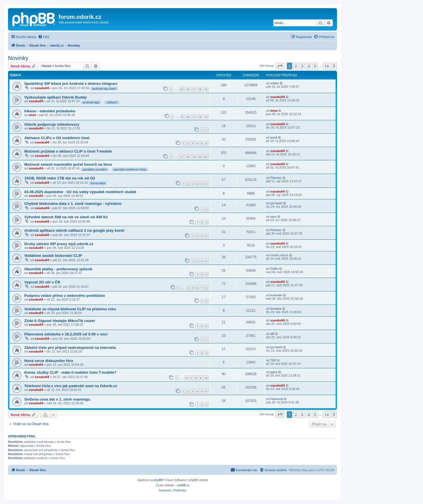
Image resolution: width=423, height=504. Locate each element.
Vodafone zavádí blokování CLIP (53, 256)
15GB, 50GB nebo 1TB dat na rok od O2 (60, 178)
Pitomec (276, 178)
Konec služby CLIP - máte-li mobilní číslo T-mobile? (70, 372)
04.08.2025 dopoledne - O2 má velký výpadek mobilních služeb (80, 192)
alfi (272, 334)
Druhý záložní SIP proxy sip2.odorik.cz (59, 244)
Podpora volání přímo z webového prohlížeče (65, 296)
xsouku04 (42, 88)
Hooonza (276, 399)
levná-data (98, 183)
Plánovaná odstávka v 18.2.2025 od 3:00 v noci (66, 334)
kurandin (276, 295)
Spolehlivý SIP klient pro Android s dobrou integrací (71, 84)
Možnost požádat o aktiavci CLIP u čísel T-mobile (68, 151)
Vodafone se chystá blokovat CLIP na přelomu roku (70, 309)
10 (188, 117)
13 (206, 117)
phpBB (158, 480)
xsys (273, 217)
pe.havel (276, 203)
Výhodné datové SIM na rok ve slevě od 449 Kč (66, 217)
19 (206, 89)
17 (194, 89)
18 (200, 89)
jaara (274, 372)
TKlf (273, 360)
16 (188, 89)
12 (200, 117)
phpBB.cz (183, 485)
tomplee (276, 309)
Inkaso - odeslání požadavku (50, 111)
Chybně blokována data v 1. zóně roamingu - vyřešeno (73, 204)
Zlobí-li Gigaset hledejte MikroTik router (60, 321)
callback (112, 102)
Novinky (18, 58)
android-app (91, 102)
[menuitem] (44, 37)
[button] (280, 66)
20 (200, 157)
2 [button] (296, 66)
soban (274, 83)
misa (32, 115)
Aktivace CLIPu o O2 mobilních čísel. (57, 138)
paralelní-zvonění (95, 169)
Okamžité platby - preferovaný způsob (58, 269)
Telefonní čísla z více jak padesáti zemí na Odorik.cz (71, 386)
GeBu (274, 269)
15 (181, 89)
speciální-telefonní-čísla (130, 169)
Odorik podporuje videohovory (52, 124)
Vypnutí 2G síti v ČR (42, 282)
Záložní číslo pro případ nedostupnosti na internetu (70, 348)
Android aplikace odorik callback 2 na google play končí (74, 230)
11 (194, 117)
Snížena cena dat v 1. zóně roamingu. (58, 399)
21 (206, 157)
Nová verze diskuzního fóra (49, 361)
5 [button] (315, 66)
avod (274, 137)
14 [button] (327, 66)
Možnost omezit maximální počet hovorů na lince (68, 164)
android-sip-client (104, 89)
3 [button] (302, 66)
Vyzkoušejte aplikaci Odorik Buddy (56, 97)
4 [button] (309, 66)
